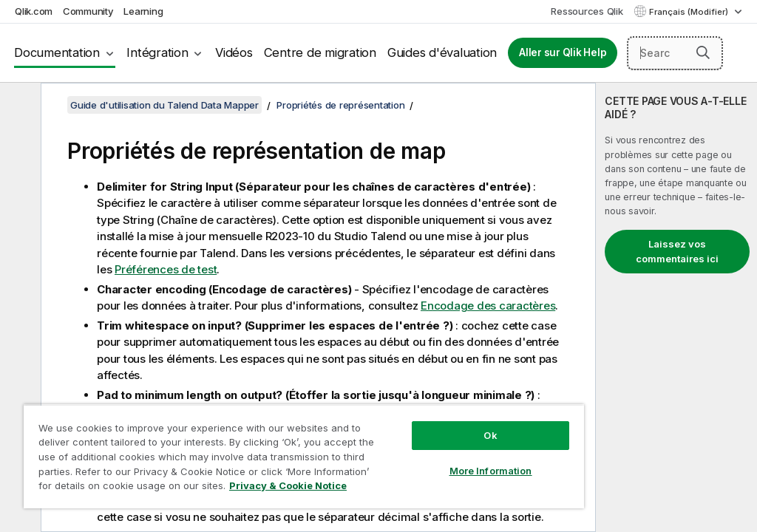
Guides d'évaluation (442, 52)
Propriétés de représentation (340, 105)
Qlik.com (34, 11)
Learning (143, 11)
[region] (304, 456)
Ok (490, 435)
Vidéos (234, 52)
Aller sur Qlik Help (563, 52)
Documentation (57, 52)
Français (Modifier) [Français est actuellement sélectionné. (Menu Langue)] (690, 12)
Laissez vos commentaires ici (677, 251)
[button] (703, 52)
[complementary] (676, 307)
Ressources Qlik (587, 11)
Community (88, 11)
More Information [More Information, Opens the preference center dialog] (491, 471)
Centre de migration (320, 52)
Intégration (157, 52)
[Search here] (675, 53)
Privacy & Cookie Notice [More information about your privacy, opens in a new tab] (288, 485)
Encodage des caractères (488, 306)
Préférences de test (166, 269)
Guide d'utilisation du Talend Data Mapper (164, 105)
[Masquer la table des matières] (18, 106)
